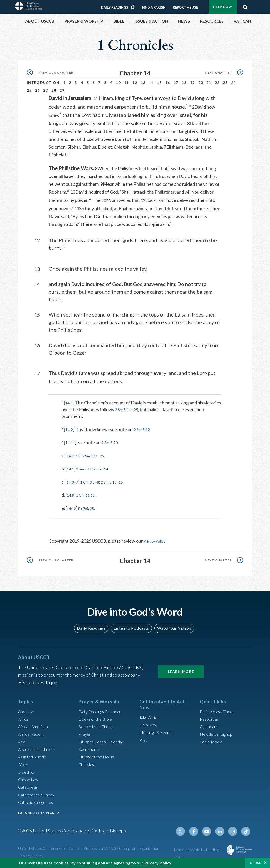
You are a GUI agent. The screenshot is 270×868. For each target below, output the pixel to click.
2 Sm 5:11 (142, 409)
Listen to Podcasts (131, 627)
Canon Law (29, 778)
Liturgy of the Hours (98, 755)
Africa (24, 718)
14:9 (71, 494)
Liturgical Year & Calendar (104, 740)
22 (217, 82)
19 (192, 82)
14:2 (70, 429)
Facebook (198, 830)
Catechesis (29, 786)
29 (62, 90)
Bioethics (28, 771)
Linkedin (222, 830)
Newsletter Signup (218, 733)
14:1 (70, 402)
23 (225, 82)
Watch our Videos (172, 627)
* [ (63, 402)
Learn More (181, 670)
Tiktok (246, 830)
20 (201, 82)
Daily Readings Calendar (135, 7)
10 (118, 82)
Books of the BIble (97, 718)
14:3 (71, 481)
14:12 (73, 507)
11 (127, 82)
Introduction (43, 82)
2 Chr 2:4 (107, 468)
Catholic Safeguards (38, 801)
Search (245, 6)
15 (159, 82)
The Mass (88, 763)
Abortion (27, 710)
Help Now (223, 7)
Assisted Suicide (34, 755)
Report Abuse (185, 7)
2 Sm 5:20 (112, 442)
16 (168, 82)
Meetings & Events (158, 731)
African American (35, 725)
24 (234, 82)
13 (143, 82)
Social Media (212, 740)
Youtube (210, 830)
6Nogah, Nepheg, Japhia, (139, 147)
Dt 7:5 (87, 507)
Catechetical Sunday (38, 793)
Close (256, 863)
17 (176, 82)
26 (37, 90)
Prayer (85, 733)
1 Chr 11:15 (89, 494)
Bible (23, 763)
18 (184, 82)
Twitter (186, 830)
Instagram (234, 830)
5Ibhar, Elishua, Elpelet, (91, 147)
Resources (210, 718)
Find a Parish (154, 7)
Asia (22, 740)
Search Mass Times (97, 725)
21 (209, 82)
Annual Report (32, 733)
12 (135, 82)
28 (54, 90)
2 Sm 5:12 (144, 429)
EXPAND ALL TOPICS (36, 812)
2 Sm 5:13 (116, 481)
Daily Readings (115, 7)
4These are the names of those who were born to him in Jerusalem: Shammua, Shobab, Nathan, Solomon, (133, 139)
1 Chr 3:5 (91, 481)
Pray (144, 739)
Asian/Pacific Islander (39, 748)
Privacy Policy (157, 540)
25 (29, 90)
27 (46, 90)
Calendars (210, 725)
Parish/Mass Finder (219, 710)
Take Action (151, 716)
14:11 (71, 442)
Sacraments (90, 748)
